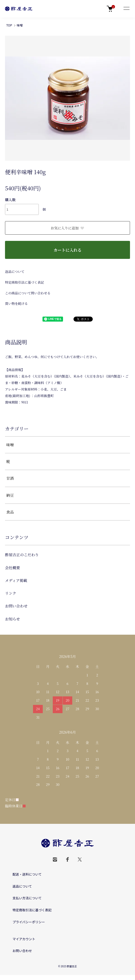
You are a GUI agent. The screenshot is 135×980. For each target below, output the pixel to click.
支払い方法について (27, 898)
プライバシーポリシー (29, 922)
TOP (9, 25)
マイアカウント (24, 939)
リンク (11, 593)
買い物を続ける (16, 303)
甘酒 (10, 478)
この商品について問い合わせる (28, 293)
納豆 (10, 495)
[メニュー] (126, 9)
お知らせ (12, 619)
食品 (10, 512)
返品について (15, 271)
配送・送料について (27, 874)
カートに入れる (67, 250)
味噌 (20, 25)
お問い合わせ (16, 606)
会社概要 (12, 568)
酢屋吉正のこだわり (22, 555)
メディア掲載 (16, 580)
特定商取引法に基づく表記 (24, 282)
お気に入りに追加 (68, 228)
